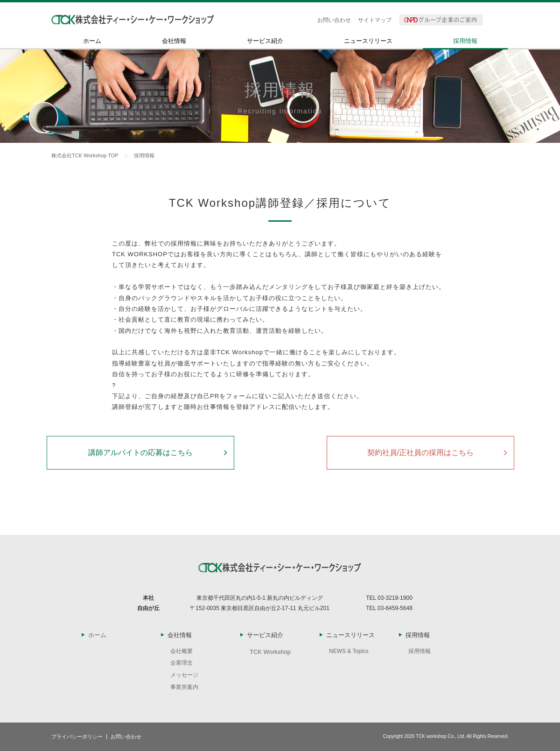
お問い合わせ (334, 20)
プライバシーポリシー (77, 737)
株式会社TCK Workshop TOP (85, 155)
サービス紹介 (265, 41)
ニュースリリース (368, 41)
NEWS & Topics (349, 651)
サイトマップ (375, 20)
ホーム (92, 41)
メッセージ (184, 675)
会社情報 (174, 41)
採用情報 (465, 41)
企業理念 (182, 663)
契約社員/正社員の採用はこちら (420, 453)
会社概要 (182, 651)
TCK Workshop (270, 652)
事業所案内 (184, 687)
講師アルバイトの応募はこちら (140, 453)
